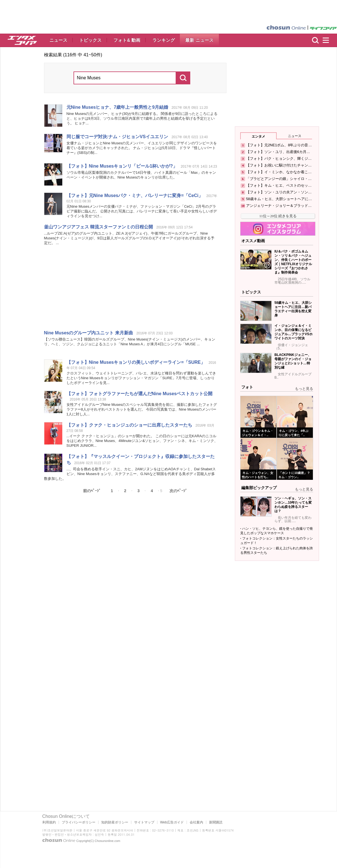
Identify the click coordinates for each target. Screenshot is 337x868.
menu (328, 40)
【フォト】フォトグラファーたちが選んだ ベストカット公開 (140, 394)
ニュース (58, 40)
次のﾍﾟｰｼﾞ (178, 491)
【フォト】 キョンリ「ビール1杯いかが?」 (122, 166)
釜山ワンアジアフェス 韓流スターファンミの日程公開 (98, 227)
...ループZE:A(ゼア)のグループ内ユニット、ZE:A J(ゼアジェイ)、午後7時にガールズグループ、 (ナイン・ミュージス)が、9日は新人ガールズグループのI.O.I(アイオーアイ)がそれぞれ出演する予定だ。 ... (129, 238)
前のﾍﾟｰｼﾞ (92, 491)
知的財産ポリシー (115, 822)
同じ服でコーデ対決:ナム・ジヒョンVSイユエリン (117, 137)
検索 (315, 40)
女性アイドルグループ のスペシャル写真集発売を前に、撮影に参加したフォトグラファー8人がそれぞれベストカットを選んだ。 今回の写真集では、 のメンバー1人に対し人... (142, 409)
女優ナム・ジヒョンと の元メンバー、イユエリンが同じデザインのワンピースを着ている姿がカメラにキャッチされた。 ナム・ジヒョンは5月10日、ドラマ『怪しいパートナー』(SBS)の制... (142, 148)
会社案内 (196, 822)
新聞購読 (216, 822)
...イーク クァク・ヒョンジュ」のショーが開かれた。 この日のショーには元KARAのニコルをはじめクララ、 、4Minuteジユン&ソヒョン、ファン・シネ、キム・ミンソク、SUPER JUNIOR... (142, 441)
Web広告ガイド (172, 822)
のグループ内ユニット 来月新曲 (89, 333)
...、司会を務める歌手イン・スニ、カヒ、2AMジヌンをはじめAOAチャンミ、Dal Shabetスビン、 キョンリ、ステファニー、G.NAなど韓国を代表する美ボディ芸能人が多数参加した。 (130, 474)
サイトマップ (144, 822)
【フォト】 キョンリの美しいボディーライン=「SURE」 (136, 362)
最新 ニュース (199, 40)
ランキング (164, 40)
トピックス (90, 40)
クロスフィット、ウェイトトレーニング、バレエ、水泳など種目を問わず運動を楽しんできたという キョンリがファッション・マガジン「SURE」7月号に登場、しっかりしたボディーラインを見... (141, 378)
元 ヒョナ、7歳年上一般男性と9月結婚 (117, 107)
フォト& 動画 (127, 40)
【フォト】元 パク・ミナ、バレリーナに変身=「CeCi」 (135, 195)
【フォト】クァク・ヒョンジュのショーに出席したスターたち (129, 425)
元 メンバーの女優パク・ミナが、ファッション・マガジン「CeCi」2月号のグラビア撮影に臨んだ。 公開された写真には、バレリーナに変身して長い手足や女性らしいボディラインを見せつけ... (142, 211)
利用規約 (49, 822)
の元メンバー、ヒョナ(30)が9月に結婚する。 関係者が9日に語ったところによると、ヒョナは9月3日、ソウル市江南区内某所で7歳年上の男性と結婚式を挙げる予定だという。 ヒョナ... (142, 118)
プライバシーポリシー (79, 822)
